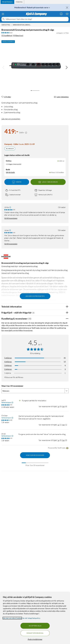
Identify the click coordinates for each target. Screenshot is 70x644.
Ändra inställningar (35, 639)
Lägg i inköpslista (61, 97)
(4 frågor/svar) (18, 36)
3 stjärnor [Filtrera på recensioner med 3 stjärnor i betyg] (8, 365)
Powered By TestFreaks (58, 448)
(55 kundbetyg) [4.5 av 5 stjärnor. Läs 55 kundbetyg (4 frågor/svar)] (7, 36)
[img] (67, 67)
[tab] (7, 2)
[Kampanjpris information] (26, 133)
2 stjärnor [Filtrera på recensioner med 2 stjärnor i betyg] (8, 369)
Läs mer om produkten (11, 119)
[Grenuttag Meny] (12, 25)
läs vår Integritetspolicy (31, 618)
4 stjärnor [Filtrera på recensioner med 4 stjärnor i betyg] (8, 362)
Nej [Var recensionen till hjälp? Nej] (63, 406)
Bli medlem (10, 149)
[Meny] (3, 14)
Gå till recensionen (11, 218)
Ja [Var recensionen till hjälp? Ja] (58, 406)
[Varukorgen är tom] (67, 14)
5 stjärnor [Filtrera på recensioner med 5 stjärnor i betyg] (8, 358)
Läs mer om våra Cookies (12, 618)
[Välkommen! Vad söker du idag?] (37, 19)
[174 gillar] (6, 97)
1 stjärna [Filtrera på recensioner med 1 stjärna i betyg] (8, 373)
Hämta (17, 182)
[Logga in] (61, 14)
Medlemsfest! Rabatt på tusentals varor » (32, 7)
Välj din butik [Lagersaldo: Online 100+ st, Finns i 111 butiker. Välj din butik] (10, 172)
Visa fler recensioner (35, 455)
